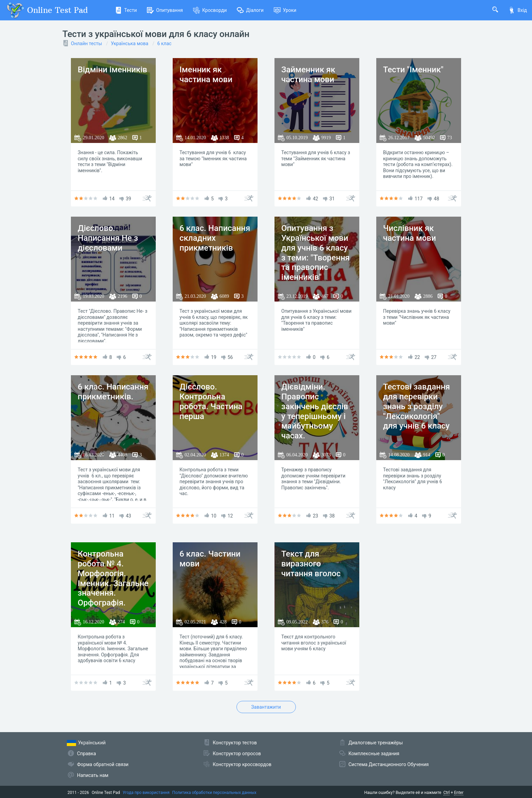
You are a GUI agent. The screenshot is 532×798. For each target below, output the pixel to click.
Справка (87, 754)
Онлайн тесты (87, 43)
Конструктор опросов (237, 754)
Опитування (165, 10)
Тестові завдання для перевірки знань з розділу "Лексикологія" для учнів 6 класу (416, 406)
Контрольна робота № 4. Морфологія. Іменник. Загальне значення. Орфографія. (113, 578)
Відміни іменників (112, 70)
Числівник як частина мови (410, 233)
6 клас (164, 43)
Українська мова (130, 43)
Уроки (285, 10)
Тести (126, 10)
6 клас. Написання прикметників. (113, 392)
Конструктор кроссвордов (242, 764)
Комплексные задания (374, 754)
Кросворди (210, 10)
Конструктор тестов (235, 743)
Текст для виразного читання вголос (311, 564)
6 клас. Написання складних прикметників (215, 238)
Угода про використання (146, 793)
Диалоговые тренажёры (376, 743)
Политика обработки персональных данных (214, 793)
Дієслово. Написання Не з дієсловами (108, 238)
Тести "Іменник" (413, 70)
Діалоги (250, 10)
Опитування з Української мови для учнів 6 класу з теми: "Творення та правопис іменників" (316, 253)
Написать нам (93, 775)
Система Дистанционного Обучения (388, 764)
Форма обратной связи (103, 764)
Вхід (518, 10)
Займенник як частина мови (308, 75)
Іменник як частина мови (206, 75)
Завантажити (266, 707)
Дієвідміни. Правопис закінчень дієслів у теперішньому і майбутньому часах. (315, 411)
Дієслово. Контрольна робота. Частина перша (211, 401)
